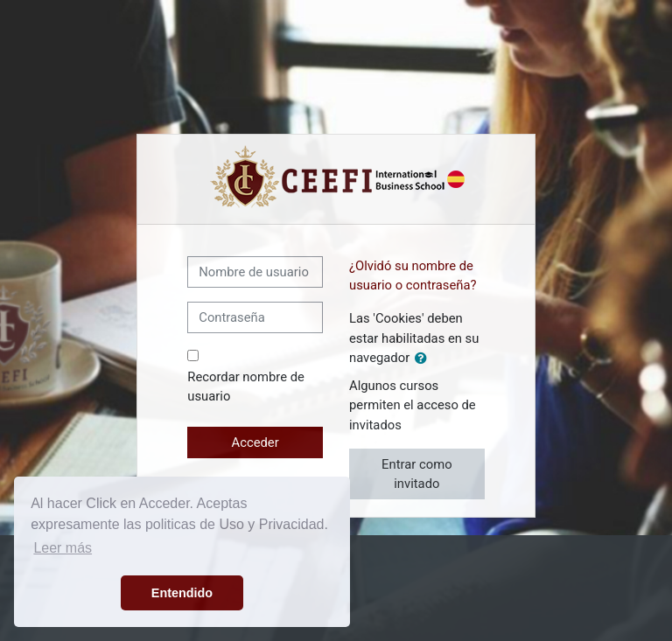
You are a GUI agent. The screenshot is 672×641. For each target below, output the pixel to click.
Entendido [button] (182, 593)
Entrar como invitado (416, 474)
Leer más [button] (63, 548)
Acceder (255, 442)
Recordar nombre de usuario (246, 387)
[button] (424, 359)
